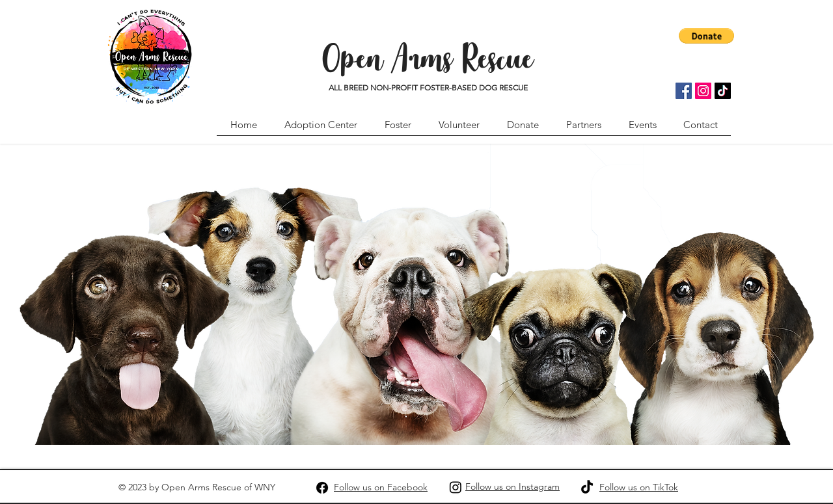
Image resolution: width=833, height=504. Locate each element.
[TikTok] (723, 91)
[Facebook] (684, 91)
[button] (706, 36)
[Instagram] (703, 91)
